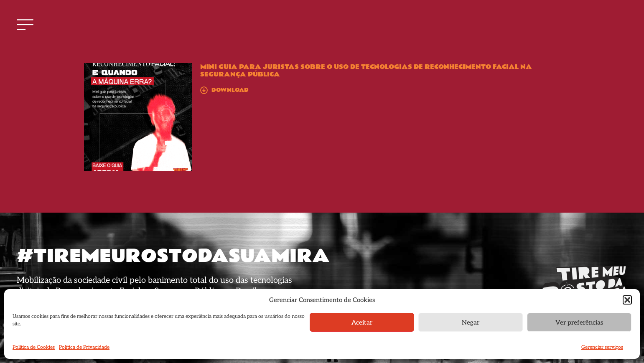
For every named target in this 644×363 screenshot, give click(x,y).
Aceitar (362, 322)
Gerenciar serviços (602, 347)
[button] (627, 300)
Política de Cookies (34, 347)
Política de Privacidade (84, 347)
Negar (471, 322)
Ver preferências (579, 322)
